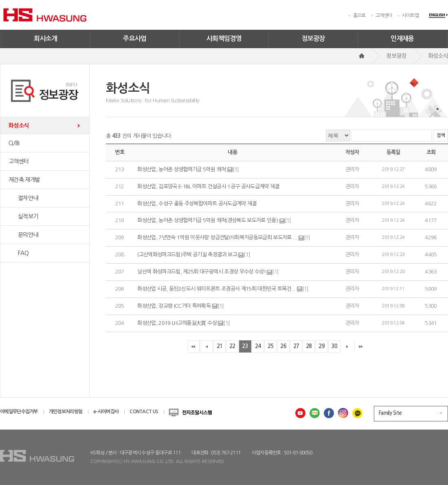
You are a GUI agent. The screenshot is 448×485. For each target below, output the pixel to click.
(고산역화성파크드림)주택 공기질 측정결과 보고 (187, 255)
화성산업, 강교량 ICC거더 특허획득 (174, 306)
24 (258, 346)
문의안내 (23, 235)
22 (232, 346)
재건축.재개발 (24, 180)
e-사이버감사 (106, 412)
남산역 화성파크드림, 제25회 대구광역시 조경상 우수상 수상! (201, 272)
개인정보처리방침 (66, 412)
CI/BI (14, 143)
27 (296, 346)
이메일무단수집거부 (19, 412)
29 (322, 346)
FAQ (19, 253)
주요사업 (135, 39)
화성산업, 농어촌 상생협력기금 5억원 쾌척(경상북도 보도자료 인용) (208, 221)
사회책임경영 (224, 39)
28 (309, 346)
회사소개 (46, 39)
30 (335, 346)
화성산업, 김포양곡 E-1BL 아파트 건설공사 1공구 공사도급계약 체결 (208, 186)
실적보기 (23, 216)
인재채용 (402, 39)
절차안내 (23, 198)
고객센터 (384, 15)
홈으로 (359, 15)
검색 (440, 136)
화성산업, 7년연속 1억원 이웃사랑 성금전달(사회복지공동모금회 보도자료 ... (217, 237)
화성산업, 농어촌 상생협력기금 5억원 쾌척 (181, 169)
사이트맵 (410, 15)
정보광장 (313, 39)
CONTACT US (144, 412)
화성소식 (19, 126)
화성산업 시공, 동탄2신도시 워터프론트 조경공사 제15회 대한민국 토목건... (216, 289)
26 (283, 346)
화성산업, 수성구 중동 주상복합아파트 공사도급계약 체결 (197, 204)
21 (220, 346)
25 (271, 346)
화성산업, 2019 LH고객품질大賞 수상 (178, 323)
